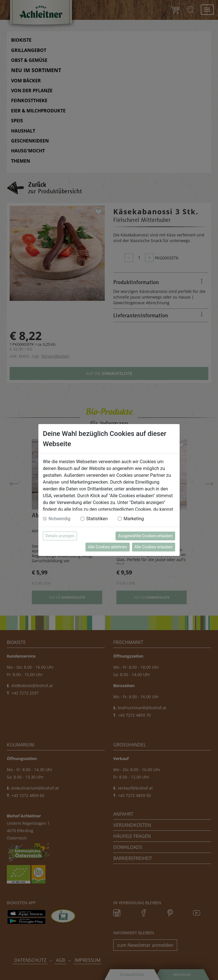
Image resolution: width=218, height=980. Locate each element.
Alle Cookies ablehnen (107, 547)
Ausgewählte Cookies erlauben (145, 536)
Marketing (134, 519)
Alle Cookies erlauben (154, 547)
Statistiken (97, 519)
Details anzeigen (60, 536)
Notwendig (59, 519)
